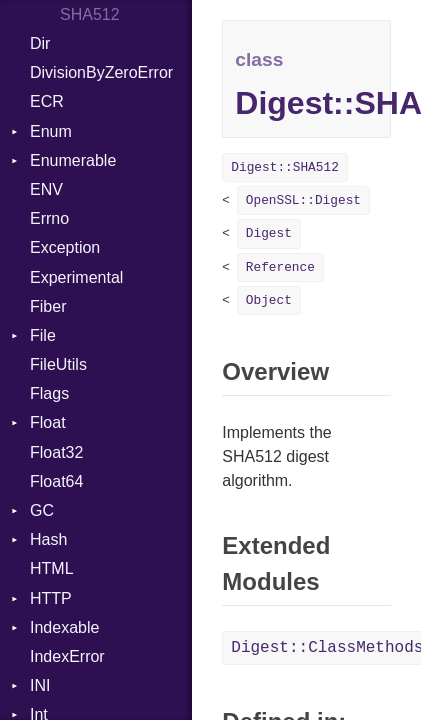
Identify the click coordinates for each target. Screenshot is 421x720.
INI (40, 685)
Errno (49, 218)
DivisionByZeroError (101, 72)
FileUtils (58, 364)
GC (42, 510)
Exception (65, 247)
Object (269, 300)
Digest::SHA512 (285, 167)
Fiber (48, 306)
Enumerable (73, 160)
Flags (49, 393)
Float (48, 422)
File (43, 335)
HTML (52, 568)
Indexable (64, 627)
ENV (46, 189)
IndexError (67, 656)
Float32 (56, 452)
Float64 (56, 481)
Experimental (76, 277)
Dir (40, 43)
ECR (47, 101)
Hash (48, 539)
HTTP (51, 598)
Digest (269, 233)
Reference (280, 267)
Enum (51, 131)
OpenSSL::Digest (303, 200)
